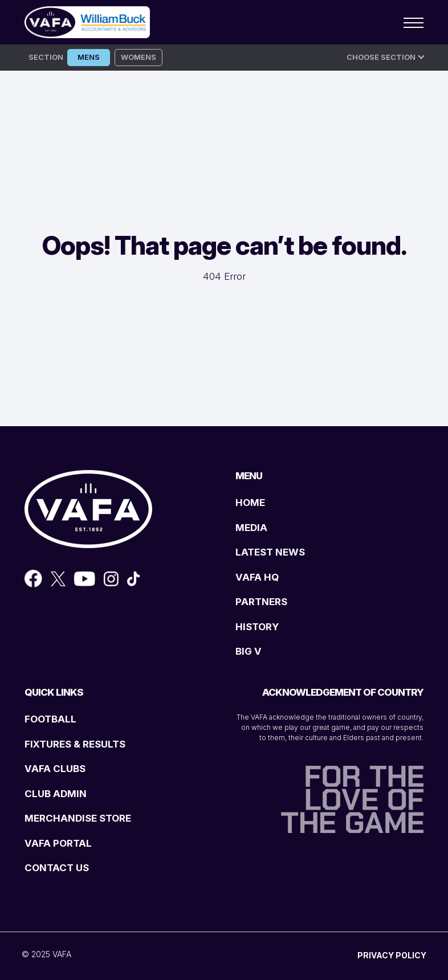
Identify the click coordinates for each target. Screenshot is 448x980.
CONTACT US (57, 868)
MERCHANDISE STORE (78, 818)
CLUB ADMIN (56, 794)
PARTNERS (261, 602)
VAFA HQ (257, 577)
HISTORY (257, 627)
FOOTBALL (50, 719)
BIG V (249, 651)
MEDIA (251, 528)
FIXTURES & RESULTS (75, 744)
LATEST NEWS (270, 552)
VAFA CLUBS (55, 769)
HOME (250, 503)
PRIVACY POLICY (392, 955)
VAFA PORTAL (58, 843)
